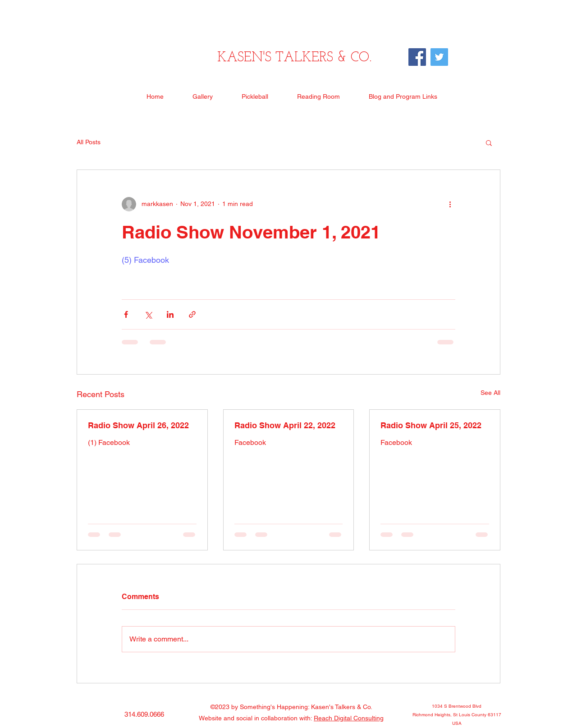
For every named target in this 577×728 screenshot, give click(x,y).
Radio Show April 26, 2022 (138, 425)
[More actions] (450, 204)
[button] (489, 142)
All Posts (89, 142)
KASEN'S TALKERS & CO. (294, 58)
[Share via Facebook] (126, 314)
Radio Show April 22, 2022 (285, 425)
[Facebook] (417, 57)
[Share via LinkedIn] (170, 314)
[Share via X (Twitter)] (148, 314)
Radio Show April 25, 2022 (431, 425)
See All (490, 393)
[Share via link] (192, 314)
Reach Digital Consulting (349, 718)
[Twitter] (439, 57)
